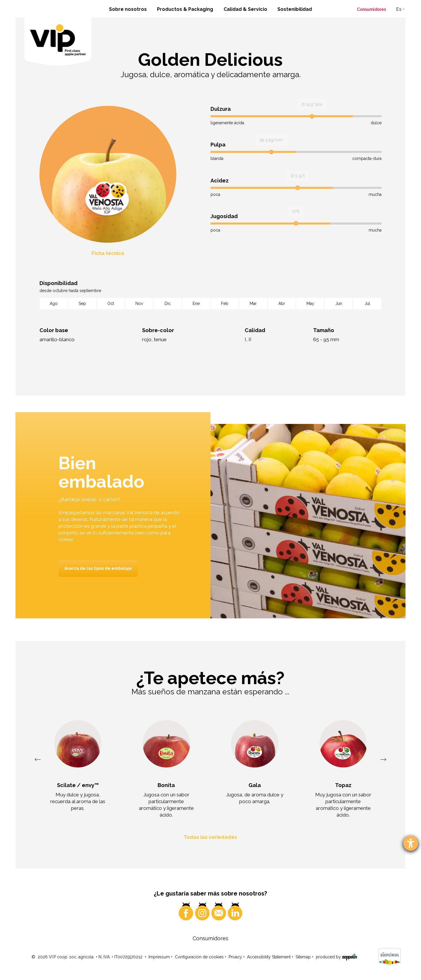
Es (399, 9)
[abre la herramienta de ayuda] (411, 843)
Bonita (166, 785)
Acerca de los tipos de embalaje (98, 568)
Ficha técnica (108, 253)
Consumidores (371, 9)
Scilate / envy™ (78, 785)
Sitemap (303, 957)
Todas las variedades (210, 837)
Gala (255, 785)
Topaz (343, 785)
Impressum (159, 957)
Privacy (235, 957)
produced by (336, 957)
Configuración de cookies (199, 957)
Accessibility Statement (269, 957)
